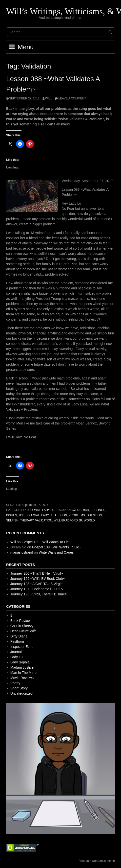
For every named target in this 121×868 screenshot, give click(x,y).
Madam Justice (22, 667)
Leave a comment (72, 98)
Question (94, 515)
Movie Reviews (22, 678)
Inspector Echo (22, 647)
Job (21, 515)
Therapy (27, 520)
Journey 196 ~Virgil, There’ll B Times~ (40, 594)
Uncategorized (21, 693)
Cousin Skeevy (22, 626)
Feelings (98, 510)
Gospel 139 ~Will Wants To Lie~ (46, 542)
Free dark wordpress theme (97, 861)
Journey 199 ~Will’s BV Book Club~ (38, 579)
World (89, 520)
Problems (77, 515)
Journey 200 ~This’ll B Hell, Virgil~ (37, 573)
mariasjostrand (22, 552)
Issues (12, 515)
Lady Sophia (20, 662)
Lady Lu (48, 510)
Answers (74, 510)
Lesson (61, 515)
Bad (86, 510)
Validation (44, 520)
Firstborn (17, 641)
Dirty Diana (19, 636)
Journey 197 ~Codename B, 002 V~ (38, 589)
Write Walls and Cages (56, 552)
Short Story (19, 688)
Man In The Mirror (24, 673)
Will (49, 98)
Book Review (20, 621)
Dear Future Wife (24, 631)
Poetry (15, 683)
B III (13, 615)
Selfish (12, 520)
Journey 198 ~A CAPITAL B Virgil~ (37, 584)
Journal (34, 510)
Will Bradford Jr (68, 520)
